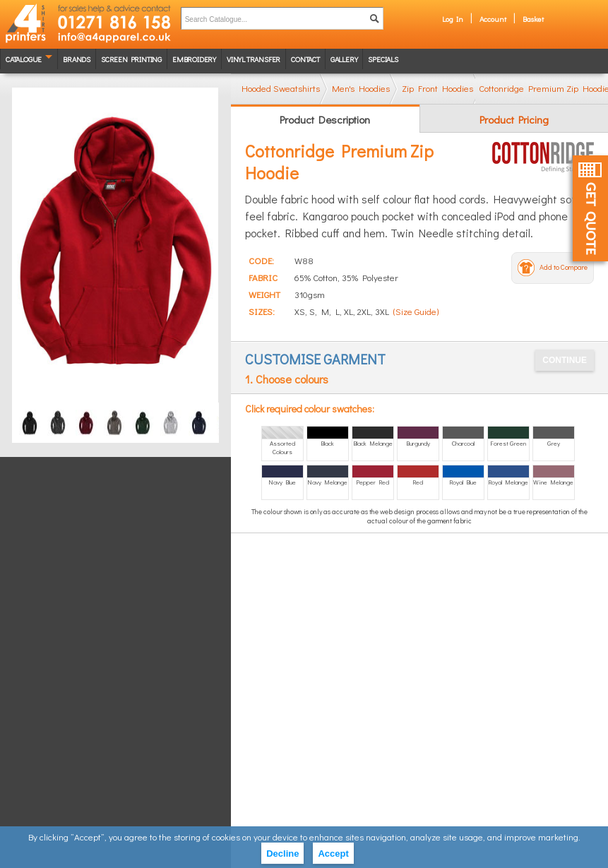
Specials (383, 59)
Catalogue (24, 59)
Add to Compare (564, 267)
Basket (533, 19)
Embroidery (194, 59)
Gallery (344, 59)
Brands (77, 59)
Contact (305, 59)
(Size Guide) (416, 311)
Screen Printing (131, 59)
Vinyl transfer (254, 59)
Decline (282, 854)
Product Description (325, 119)
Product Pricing (514, 119)
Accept (333, 854)
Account (493, 19)
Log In (453, 19)
